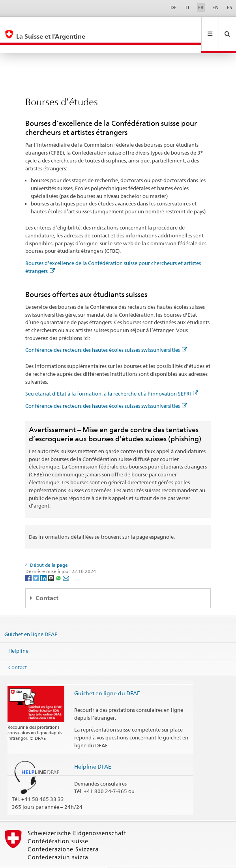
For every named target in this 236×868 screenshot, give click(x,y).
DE (174, 7)
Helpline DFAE (93, 749)
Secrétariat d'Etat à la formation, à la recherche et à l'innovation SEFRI (112, 377)
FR (201, 7)
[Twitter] (37, 561)
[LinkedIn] (44, 561)
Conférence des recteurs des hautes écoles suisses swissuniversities (106, 333)
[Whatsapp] (59, 561)
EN (215, 7)
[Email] (66, 561)
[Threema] (52, 561)
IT (188, 7)
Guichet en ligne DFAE (31, 617)
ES (229, 7)
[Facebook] (29, 561)
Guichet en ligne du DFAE (107, 676)
